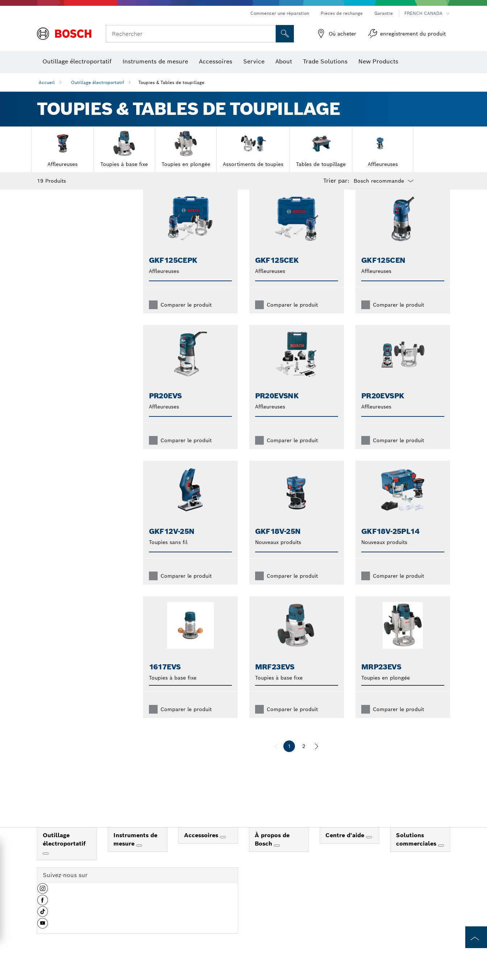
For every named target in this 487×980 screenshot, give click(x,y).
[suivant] (317, 758)
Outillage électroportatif (97, 82)
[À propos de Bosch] (277, 857)
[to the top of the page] (476, 937)
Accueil (47, 82)
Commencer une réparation (280, 13)
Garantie (384, 13)
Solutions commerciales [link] (417, 851)
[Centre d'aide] (369, 849)
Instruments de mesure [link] (135, 851)
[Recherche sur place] (285, 34)
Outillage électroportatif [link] (64, 851)
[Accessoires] (223, 849)
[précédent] (276, 758)
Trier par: (336, 181)
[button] (43, 903)
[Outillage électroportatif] (46, 865)
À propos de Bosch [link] (272, 851)
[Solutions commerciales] (441, 857)
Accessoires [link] (202, 847)
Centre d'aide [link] (346, 847)
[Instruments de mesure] (139, 857)
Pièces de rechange (342, 13)
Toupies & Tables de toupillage (171, 82)
